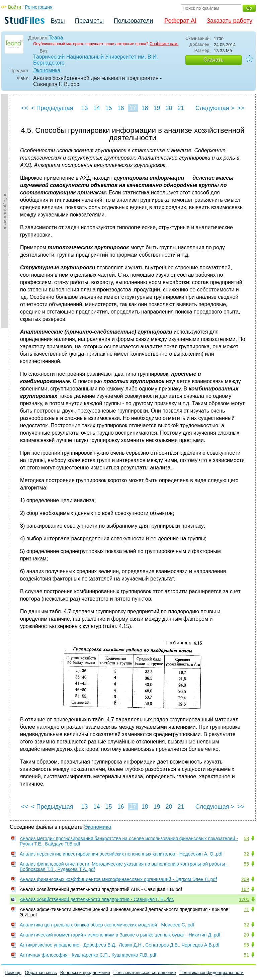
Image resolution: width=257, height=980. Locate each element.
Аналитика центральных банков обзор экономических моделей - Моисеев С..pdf (107, 925)
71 (246, 909)
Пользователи (133, 21)
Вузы (58, 21)
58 (246, 838)
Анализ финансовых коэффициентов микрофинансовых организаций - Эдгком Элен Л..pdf (118, 879)
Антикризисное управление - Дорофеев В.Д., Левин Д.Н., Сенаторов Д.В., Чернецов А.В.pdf (120, 945)
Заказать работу (229, 21)
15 (108, 108)
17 (133, 108)
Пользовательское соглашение (145, 972)
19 (157, 108)
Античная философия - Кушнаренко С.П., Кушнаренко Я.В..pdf (88, 955)
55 (246, 864)
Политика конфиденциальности (211, 972)
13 (84, 108)
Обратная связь (41, 972)
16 (120, 108)
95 (246, 945)
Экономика (47, 70)
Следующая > (215, 108)
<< (25, 108)
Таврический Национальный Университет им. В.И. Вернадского (96, 60)
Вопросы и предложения (85, 972)
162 (245, 889)
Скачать (213, 60)
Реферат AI (180, 21)
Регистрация (39, 7)
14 (96, 108)
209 (245, 879)
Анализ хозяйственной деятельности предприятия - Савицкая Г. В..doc (97, 899)
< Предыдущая (52, 108)
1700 (244, 899)
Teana (56, 38)
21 (181, 108)
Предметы (89, 21)
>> (241, 108)
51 (246, 955)
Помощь (13, 972)
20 (169, 108)
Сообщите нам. (164, 44)
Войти (15, 7)
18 (145, 108)
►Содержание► (5, 211)
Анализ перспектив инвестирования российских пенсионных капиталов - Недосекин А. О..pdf (121, 854)
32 (246, 854)
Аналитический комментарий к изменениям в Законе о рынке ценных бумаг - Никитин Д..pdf (120, 935)
